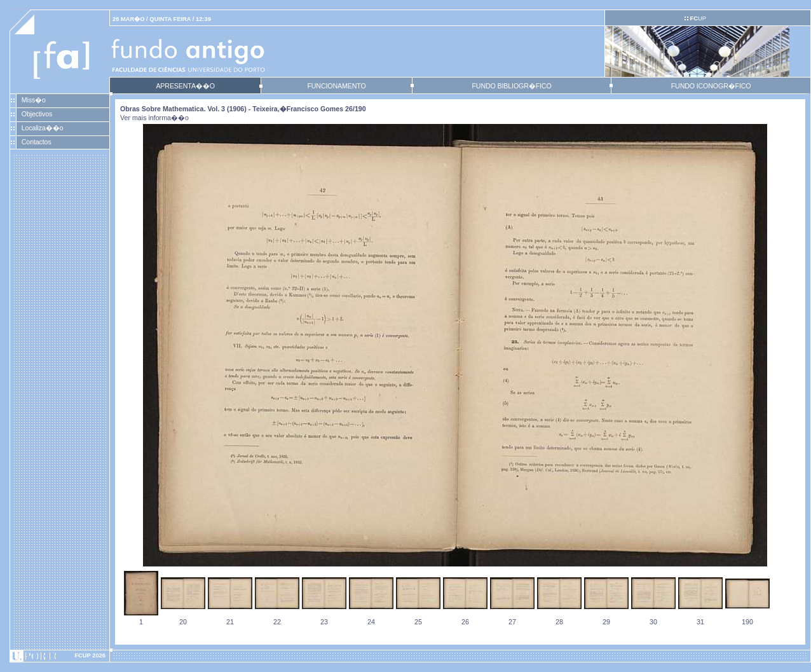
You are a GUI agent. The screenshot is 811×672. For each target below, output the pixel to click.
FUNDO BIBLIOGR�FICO (511, 86)
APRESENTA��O (185, 86)
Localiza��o (43, 128)
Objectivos (37, 114)
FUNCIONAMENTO (336, 86)
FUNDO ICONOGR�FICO (711, 86)
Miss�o (34, 100)
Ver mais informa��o (154, 118)
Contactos (37, 142)
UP (698, 18)
